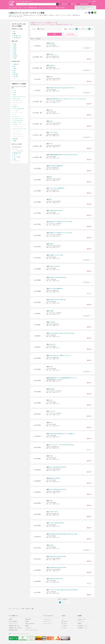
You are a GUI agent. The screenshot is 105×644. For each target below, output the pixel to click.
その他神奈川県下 (17, 38)
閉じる (95, 6)
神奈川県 (15, 56)
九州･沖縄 (16, 76)
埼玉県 (15, 50)
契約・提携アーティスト (82, 626)
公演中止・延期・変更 (30, 623)
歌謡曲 (15, 141)
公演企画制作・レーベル (82, 628)
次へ (68, 602)
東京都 (15, 54)
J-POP (15, 93)
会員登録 (94, 1)
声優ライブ (16, 107)
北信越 (15, 68)
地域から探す (64, 4)
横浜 (14, 32)
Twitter (92, 13)
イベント (25, 8)
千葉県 (15, 52)
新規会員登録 (28, 619)
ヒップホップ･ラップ (18, 119)
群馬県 (15, 48)
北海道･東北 (16, 64)
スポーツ (20, 8)
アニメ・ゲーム (51, 8)
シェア (89, 13)
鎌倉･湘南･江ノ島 (17, 36)
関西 (14, 72)
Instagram (65, 626)
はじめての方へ (28, 628)
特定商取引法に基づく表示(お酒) (15, 628)
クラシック (40, 8)
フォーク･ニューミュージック (20, 129)
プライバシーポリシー (13, 623)
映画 (57, 8)
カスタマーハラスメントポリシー (32, 630)
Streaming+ (62, 8)
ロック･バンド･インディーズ (20, 97)
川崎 (10, 15)
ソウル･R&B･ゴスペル (18, 121)
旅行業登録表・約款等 (13, 630)
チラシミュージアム (47, 623)
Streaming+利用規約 (13, 621)
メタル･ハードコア (17, 123)
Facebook (65, 621)
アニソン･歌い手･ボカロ (19, 109)
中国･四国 (16, 74)
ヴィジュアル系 (17, 99)
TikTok (65, 628)
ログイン (89, 1)
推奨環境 (27, 626)
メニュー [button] (93, 4)
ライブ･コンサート (16, 15)
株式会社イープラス (82, 619)
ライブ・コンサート (13, 8)
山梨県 (15, 58)
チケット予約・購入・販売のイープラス (24, 1)
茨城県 (15, 44)
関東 (14, 66)
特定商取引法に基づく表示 (14, 626)
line (95, 13)
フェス (15, 91)
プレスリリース (81, 621)
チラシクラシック (47, 621)
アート (45, 8)
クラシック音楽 (17, 157)
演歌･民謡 (16, 139)
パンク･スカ (16, 117)
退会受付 (27, 621)
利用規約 (10, 619)
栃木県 (15, 46)
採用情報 (79, 623)
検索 (59, 5)
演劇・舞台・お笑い (33, 8)
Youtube (65, 623)
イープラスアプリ (47, 619)
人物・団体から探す (84, 4)
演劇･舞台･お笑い (17, 153)
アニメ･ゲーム (17, 161)
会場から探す (73, 4)
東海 (14, 70)
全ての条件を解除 (70, 34)
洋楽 (14, 95)
